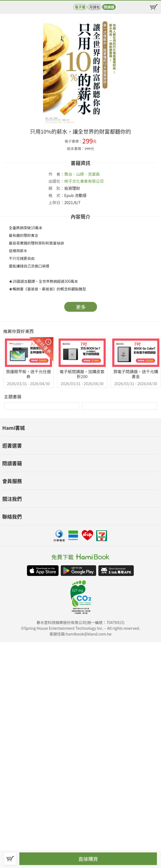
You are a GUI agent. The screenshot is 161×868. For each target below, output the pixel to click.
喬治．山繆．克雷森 (82, 174)
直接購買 (88, 859)
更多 (81, 307)
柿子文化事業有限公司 (84, 181)
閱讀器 (109, 7)
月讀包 (94, 7)
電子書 (80, 7)
